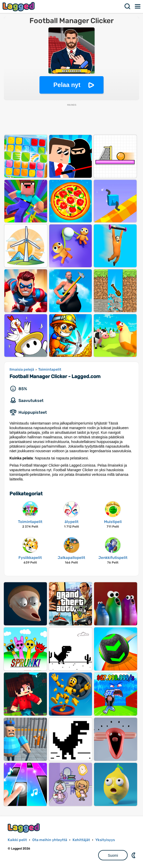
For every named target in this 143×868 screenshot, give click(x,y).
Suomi (113, 855)
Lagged (19, 7)
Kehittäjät (81, 840)
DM (134, 855)
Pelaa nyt (67, 85)
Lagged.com (24, 828)
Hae (128, 6)
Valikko (138, 6)
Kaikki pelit (17, 840)
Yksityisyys (105, 840)
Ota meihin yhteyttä (50, 840)
